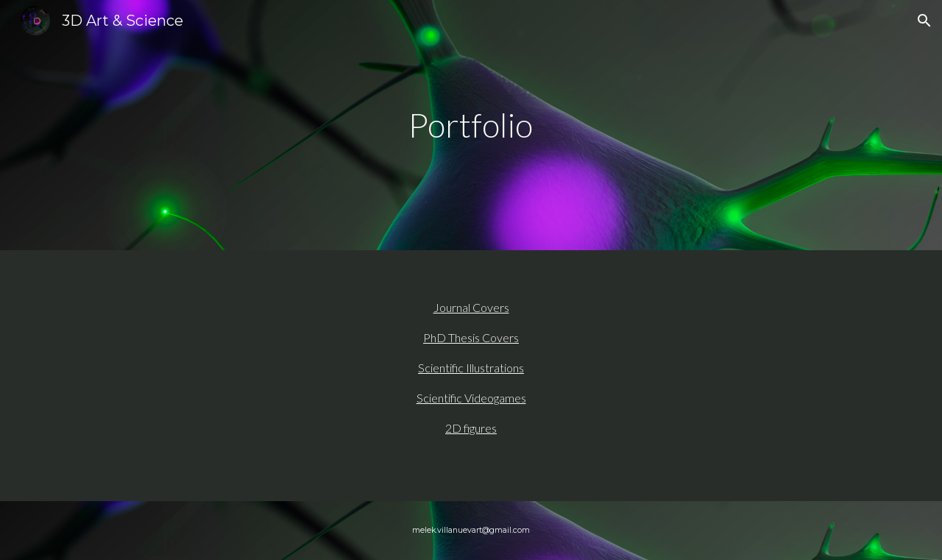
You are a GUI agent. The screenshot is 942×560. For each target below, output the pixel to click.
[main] (471, 125)
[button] (924, 21)
